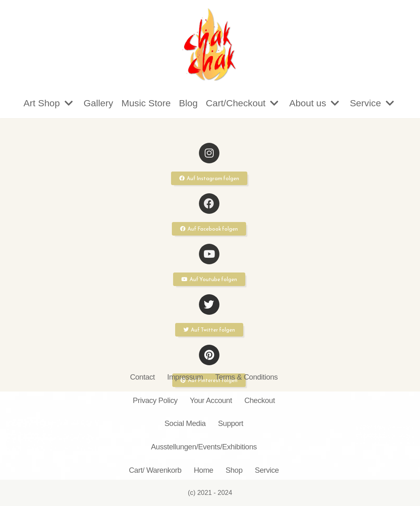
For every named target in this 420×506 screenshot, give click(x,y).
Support (231, 424)
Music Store (145, 103)
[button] (209, 178)
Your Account (211, 400)
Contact (143, 377)
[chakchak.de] (210, 44)
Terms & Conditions (247, 377)
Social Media (185, 424)
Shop (234, 470)
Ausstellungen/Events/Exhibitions (204, 447)
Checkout (260, 400)
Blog (188, 103)
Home (203, 470)
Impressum (185, 377)
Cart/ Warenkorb (155, 470)
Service (267, 470)
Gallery (97, 103)
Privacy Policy (155, 400)
